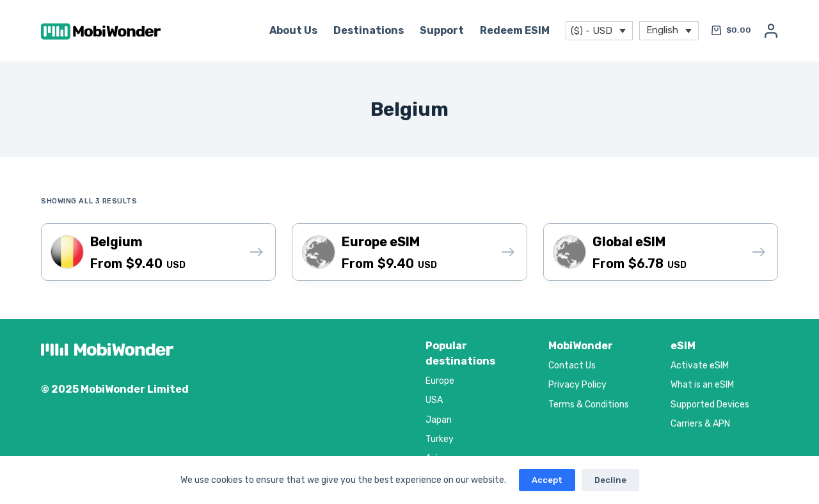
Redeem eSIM (515, 30)
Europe (440, 381)
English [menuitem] (662, 29)
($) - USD (592, 31)
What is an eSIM (702, 385)
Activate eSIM (700, 366)
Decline (610, 480)
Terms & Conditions (589, 405)
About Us (293, 30)
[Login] (771, 31)
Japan (439, 420)
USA (434, 400)
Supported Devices (710, 405)
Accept (547, 480)
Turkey (440, 439)
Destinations (369, 30)
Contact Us (572, 366)
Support (442, 30)
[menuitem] (669, 31)
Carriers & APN (700, 424)
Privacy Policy (577, 385)
